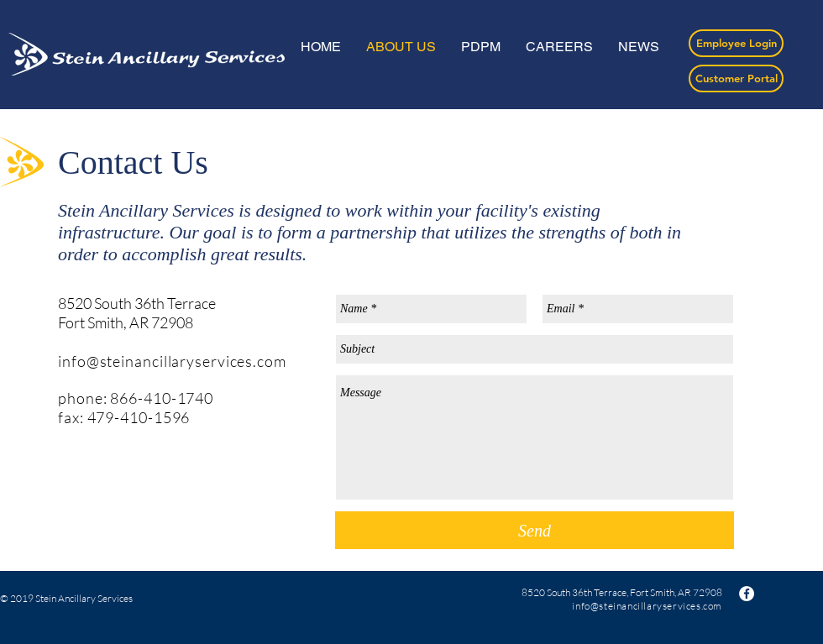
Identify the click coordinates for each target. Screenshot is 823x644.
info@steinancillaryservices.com (172, 361)
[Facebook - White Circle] (747, 594)
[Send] (535, 530)
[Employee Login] (736, 43)
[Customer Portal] (736, 79)
